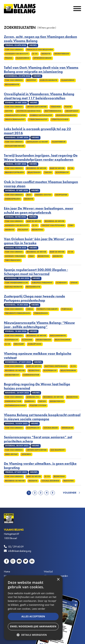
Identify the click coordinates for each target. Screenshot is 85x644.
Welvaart (19, 344)
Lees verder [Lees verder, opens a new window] (39, 609)
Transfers (69, 481)
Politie (68, 107)
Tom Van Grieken (14, 50)
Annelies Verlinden (15, 256)
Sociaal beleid (51, 428)
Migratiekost (12, 375)
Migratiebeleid (62, 54)
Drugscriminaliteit (15, 119)
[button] (33, 634)
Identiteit (31, 80)
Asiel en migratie (49, 80)
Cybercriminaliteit (38, 119)
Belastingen (34, 172)
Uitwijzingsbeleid (42, 58)
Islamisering (23, 58)
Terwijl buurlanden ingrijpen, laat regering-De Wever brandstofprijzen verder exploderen (41, 158)
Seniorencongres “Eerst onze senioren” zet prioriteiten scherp (38, 439)
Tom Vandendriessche (17, 283)
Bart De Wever (57, 168)
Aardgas (30, 401)
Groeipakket (72, 111)
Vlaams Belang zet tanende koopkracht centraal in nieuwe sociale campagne (42, 417)
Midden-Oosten (43, 195)
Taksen (48, 172)
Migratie (46, 54)
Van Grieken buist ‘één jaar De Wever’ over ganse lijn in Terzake (39, 241)
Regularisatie (12, 85)
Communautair (31, 375)
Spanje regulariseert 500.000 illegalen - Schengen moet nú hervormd (36, 272)
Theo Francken (13, 260)
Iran (29, 195)
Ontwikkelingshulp (15, 405)
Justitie (9, 111)
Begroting (38, 230)
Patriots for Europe (47, 309)
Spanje (74, 283)
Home (7, 571)
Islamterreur (59, 142)
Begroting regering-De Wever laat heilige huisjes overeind (37, 386)
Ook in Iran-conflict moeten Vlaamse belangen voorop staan (41, 184)
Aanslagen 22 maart (37, 142)
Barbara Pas (33, 397)
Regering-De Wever (36, 168)
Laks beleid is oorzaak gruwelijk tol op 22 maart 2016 (37, 131)
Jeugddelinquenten (66, 115)
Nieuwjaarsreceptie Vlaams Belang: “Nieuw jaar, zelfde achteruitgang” (39, 325)
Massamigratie (58, 336)
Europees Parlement (42, 283)
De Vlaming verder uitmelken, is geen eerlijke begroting (40, 466)
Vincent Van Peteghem (53, 225)
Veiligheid (56, 107)
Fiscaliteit (23, 230)
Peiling (9, 58)
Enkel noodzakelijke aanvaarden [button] (33, 626)
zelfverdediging (53, 111)
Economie (27, 340)
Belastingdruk (63, 340)
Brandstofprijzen (14, 172)
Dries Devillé (11, 454)
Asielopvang (35, 344)
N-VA (35, 54)
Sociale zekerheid (50, 481)
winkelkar (67, 428)
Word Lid (48, 571)
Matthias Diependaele (56, 366)
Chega (30, 309)
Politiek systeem (38, 405)
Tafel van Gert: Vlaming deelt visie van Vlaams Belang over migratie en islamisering (41, 70)
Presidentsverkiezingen (18, 313)
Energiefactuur (13, 401)
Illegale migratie (14, 287)
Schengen (61, 283)
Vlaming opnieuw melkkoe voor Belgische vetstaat (38, 356)
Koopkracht (62, 172)
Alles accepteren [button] (33, 616)
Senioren (26, 454)
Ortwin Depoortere (37, 107)
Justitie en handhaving (29, 111)
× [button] (58, 580)
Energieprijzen (13, 199)
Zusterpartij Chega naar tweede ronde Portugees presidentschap (34, 298)
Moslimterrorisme (15, 146)
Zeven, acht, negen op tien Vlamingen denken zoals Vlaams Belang (40, 39)
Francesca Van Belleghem (40, 50)
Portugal (67, 309)
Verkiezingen (41, 313)
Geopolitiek (61, 195)
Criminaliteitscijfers (16, 115)
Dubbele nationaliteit (41, 115)
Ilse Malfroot (58, 450)
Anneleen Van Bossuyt (17, 54)
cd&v (71, 225)
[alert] (33, 608)
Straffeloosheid (60, 119)
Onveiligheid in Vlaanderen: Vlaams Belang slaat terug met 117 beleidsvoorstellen (39, 96)
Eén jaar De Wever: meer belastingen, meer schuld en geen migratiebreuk (39, 210)
